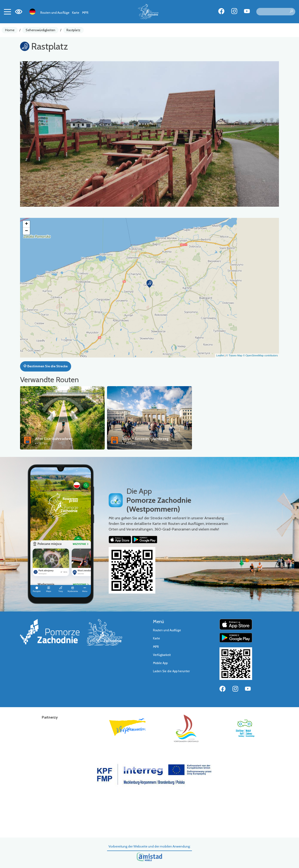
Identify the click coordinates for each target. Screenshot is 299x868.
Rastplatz (73, 30)
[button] (149, 284)
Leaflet (220, 355)
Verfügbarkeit (162, 655)
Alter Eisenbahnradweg (54, 439)
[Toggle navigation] (7, 12)
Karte (76, 13)
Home (10, 30)
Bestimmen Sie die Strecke (45, 366)
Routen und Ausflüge (55, 13)
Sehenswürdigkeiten (40, 30)
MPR (85, 13)
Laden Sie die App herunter (171, 671)
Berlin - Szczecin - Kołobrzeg (145, 439)
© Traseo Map (234, 355)
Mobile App (160, 663)
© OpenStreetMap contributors (260, 355)
